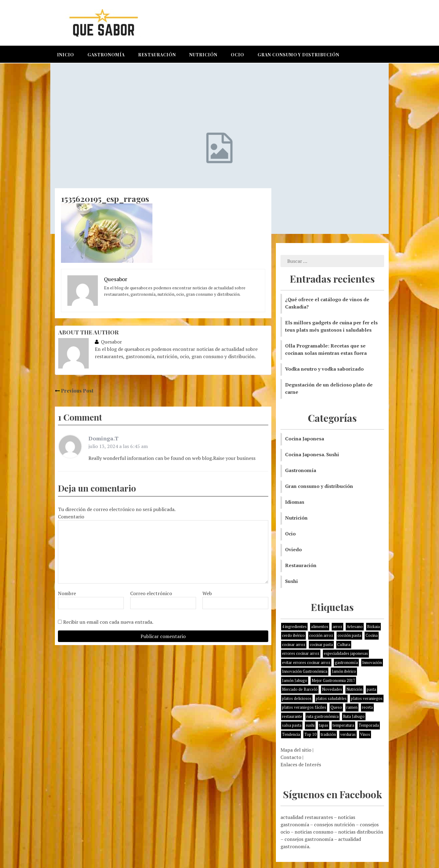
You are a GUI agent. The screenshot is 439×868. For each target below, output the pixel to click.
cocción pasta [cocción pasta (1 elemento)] (349, 635)
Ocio (237, 55)
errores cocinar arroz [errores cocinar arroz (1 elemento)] (301, 653)
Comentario (71, 517)
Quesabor (108, 342)
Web (207, 593)
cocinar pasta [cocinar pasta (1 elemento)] (321, 644)
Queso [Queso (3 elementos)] (336, 707)
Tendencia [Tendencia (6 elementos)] (291, 734)
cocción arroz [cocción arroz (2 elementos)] (321, 635)
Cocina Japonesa (305, 439)
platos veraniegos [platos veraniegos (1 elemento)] (367, 698)
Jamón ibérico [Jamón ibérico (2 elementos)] (344, 671)
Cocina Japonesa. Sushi (312, 454)
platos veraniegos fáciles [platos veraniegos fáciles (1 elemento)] (304, 707)
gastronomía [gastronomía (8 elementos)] (346, 662)
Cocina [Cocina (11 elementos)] (372, 635)
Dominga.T (104, 438)
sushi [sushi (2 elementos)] (310, 725)
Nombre (67, 593)
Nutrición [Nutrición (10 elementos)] (354, 689)
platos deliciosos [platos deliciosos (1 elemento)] (297, 698)
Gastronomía (106, 55)
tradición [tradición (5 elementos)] (328, 734)
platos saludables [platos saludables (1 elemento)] (331, 698)
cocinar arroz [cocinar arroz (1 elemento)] (294, 644)
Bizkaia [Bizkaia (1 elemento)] (373, 626)
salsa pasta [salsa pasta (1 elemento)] (292, 725)
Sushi (291, 581)
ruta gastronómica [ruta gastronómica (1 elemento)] (323, 716)
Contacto (291, 757)
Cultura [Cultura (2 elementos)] (344, 644)
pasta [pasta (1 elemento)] (371, 689)
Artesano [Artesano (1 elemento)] (355, 626)
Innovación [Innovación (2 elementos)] (372, 662)
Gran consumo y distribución (298, 55)
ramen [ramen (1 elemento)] (352, 707)
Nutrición (203, 55)
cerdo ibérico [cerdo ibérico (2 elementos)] (293, 635)
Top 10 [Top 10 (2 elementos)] (310, 734)
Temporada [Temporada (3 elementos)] (369, 725)
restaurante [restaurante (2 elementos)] (292, 716)
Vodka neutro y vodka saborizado (324, 369)
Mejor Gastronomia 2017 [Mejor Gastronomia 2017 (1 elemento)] (333, 680)
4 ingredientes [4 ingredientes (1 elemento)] (294, 626)
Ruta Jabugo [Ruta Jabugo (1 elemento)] (354, 716)
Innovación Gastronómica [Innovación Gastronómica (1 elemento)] (305, 671)
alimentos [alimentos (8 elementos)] (320, 626)
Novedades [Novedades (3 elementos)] (332, 689)
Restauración (157, 55)
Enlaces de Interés (301, 764)
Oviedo (293, 549)
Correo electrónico (151, 593)
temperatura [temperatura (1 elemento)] (343, 725)
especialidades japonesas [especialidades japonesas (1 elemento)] (346, 653)
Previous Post (74, 391)
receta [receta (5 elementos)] (367, 707)
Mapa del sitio (296, 750)
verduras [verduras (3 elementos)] (348, 734)
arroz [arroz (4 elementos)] (337, 626)
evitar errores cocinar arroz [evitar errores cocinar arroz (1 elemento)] (306, 662)
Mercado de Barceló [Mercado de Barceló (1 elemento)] (300, 689)
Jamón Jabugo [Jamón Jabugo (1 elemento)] (295, 680)
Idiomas (295, 502)
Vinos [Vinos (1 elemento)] (365, 734)
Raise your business (234, 458)
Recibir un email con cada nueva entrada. (108, 622)
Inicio (66, 55)
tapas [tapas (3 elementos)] (324, 725)
